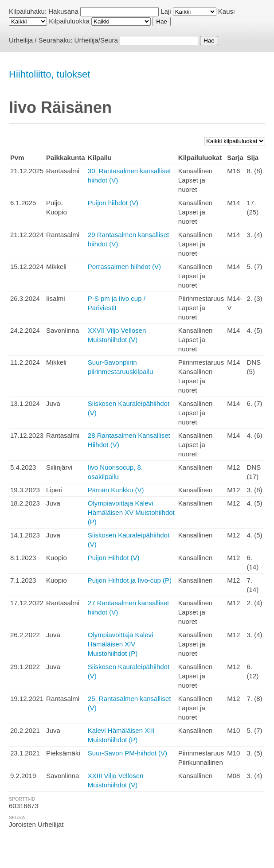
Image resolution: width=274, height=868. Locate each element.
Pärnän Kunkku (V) (116, 490)
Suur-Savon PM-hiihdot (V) (127, 753)
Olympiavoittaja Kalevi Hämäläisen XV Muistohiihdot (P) (131, 512)
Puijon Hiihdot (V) (114, 558)
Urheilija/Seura (96, 40)
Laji (166, 11)
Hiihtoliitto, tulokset (49, 74)
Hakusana (63, 11)
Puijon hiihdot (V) (113, 203)
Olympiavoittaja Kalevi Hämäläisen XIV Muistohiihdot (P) (121, 644)
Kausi (227, 11)
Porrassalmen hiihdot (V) (124, 267)
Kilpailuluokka (69, 21)
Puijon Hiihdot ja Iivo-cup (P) (130, 580)
